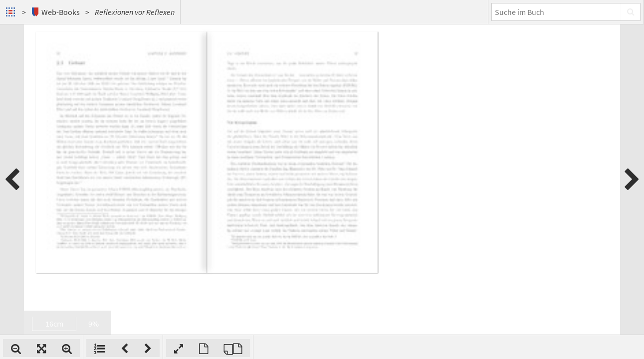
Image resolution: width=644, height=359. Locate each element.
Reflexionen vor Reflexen (135, 12)
